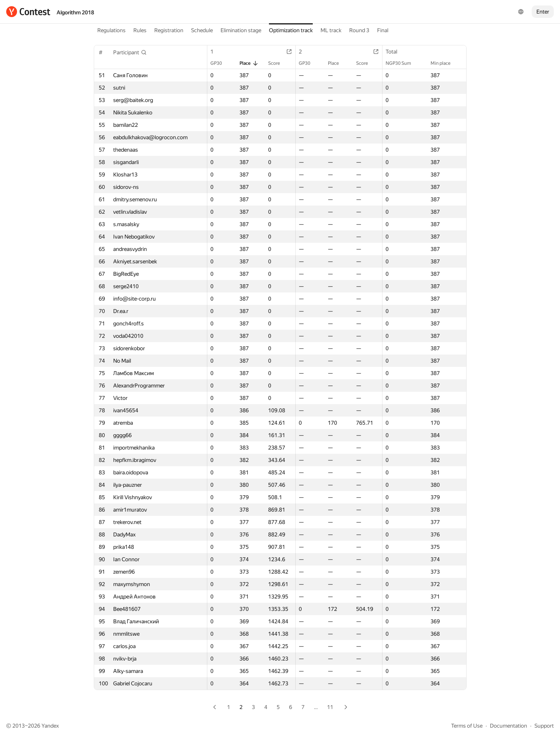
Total (395, 52)
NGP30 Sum (402, 63)
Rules (140, 30)
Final (383, 30)
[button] (130, 52)
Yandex (50, 726)
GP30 (220, 63)
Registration (169, 30)
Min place (444, 63)
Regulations (111, 30)
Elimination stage (241, 30)
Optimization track (291, 30)
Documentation (508, 726)
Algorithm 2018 (75, 12)
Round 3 (359, 30)
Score (278, 63)
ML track (331, 30)
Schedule (202, 30)
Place (249, 63)
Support (544, 726)
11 (330, 707)
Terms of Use (467, 726)
